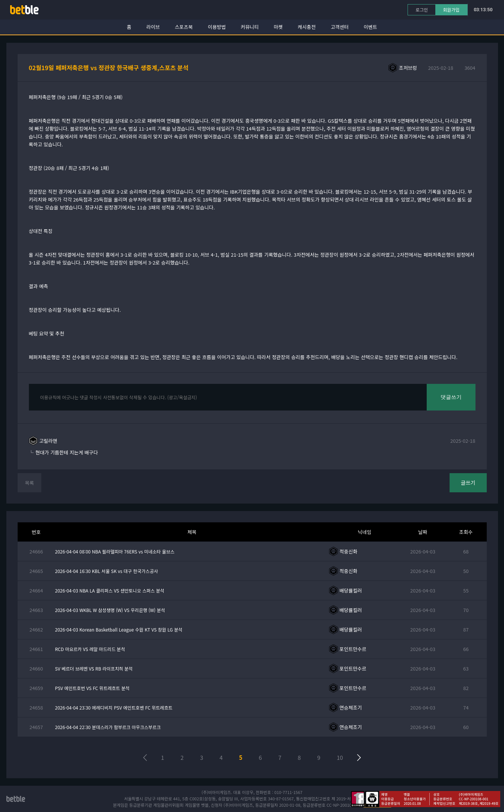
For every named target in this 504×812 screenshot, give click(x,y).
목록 (30, 483)
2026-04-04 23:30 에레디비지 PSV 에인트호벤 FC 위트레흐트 (114, 707)
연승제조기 (351, 707)
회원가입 (451, 10)
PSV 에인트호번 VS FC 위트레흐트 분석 (93, 688)
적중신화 (349, 551)
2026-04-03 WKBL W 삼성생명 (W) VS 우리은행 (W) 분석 (110, 610)
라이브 (153, 27)
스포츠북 (184, 27)
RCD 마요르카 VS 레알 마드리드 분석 (90, 649)
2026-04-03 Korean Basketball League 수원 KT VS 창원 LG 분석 (119, 629)
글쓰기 (468, 483)
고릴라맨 (48, 441)
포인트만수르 (353, 649)
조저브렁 (408, 68)
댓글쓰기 (451, 397)
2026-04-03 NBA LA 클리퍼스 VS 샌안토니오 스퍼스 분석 (110, 590)
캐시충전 (307, 27)
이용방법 (217, 27)
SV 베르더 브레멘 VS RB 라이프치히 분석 (94, 668)
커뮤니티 (250, 27)
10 (340, 757)
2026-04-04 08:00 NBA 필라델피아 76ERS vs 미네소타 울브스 (115, 551)
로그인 (422, 10)
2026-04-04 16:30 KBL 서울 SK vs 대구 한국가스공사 (107, 571)
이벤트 (370, 27)
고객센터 (340, 27)
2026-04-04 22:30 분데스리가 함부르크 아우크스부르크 (108, 727)
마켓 (278, 27)
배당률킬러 (351, 590)
